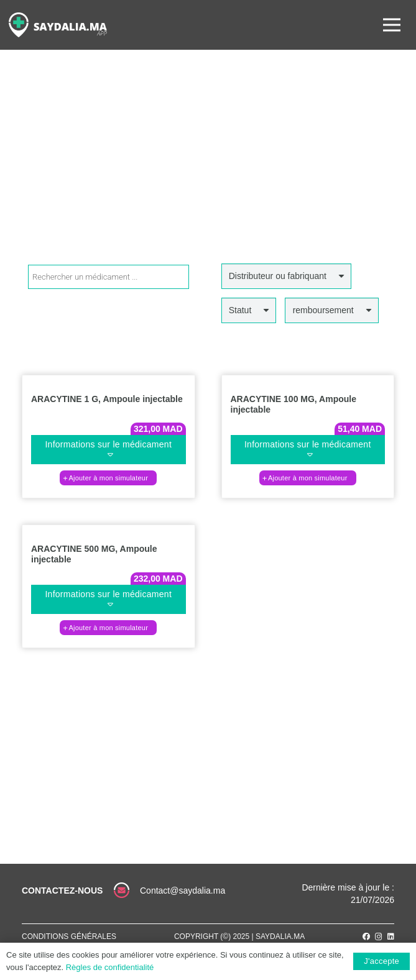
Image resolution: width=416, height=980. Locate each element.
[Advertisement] (208, 170)
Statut (240, 310)
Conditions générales (69, 936)
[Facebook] (366, 936)
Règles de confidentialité (110, 967)
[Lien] (58, 25)
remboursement (323, 310)
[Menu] (392, 25)
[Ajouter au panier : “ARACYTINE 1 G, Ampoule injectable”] (108, 478)
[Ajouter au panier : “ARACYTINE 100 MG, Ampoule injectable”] (308, 478)
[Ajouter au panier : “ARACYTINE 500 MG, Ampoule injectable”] (108, 628)
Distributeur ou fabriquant (278, 276)
